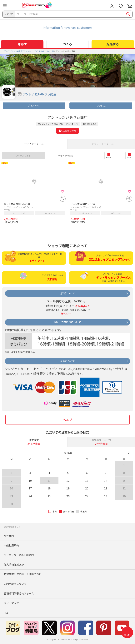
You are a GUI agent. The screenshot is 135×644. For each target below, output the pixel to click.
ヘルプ (67, 420)
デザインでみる (66, 156)
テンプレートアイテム (101, 144)
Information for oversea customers (67, 27)
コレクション (101, 105)
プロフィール (34, 105)
